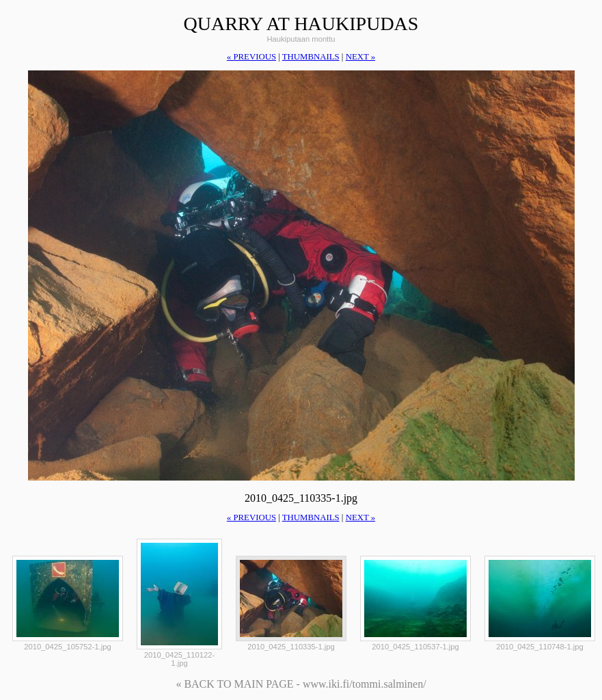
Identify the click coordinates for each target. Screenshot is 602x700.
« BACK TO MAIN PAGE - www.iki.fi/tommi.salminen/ (301, 684)
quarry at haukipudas (301, 24)
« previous (251, 57)
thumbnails (311, 57)
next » (360, 57)
